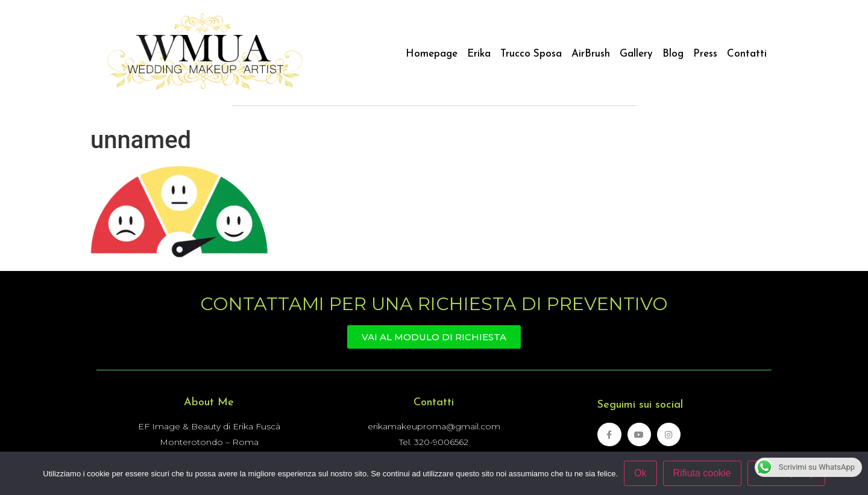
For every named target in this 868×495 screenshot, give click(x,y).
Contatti (747, 54)
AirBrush (591, 54)
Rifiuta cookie (702, 473)
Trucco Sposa (531, 54)
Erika (479, 54)
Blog (673, 54)
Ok (640, 473)
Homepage (432, 54)
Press (705, 54)
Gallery (636, 54)
